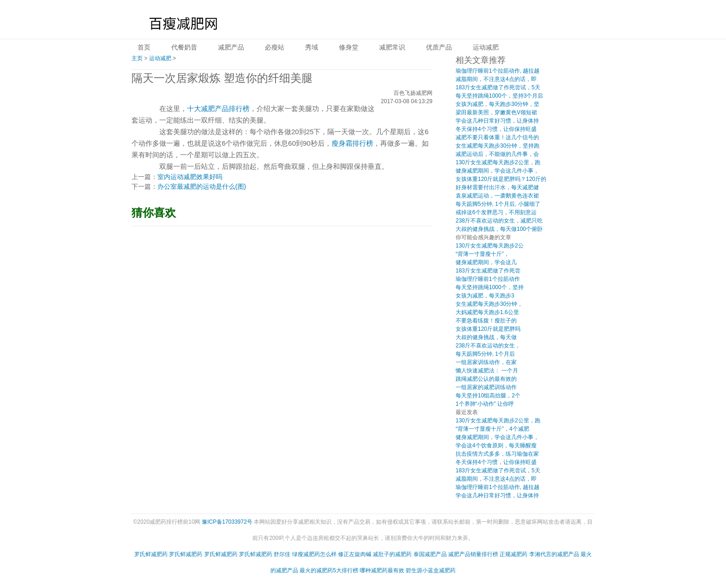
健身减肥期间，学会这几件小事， (497, 171)
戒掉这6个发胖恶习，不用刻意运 (496, 212)
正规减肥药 (513, 554)
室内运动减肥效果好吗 (190, 177)
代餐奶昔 (184, 47)
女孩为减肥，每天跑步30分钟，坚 (498, 104)
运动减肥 (486, 47)
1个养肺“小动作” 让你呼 (485, 404)
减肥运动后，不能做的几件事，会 (497, 154)
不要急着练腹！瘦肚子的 (486, 321)
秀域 (312, 47)
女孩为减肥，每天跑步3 (485, 296)
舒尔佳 (282, 554)
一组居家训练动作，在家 (486, 362)
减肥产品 (231, 47)
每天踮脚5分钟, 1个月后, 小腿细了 (498, 204)
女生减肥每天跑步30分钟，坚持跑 (498, 146)
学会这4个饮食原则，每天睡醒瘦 (496, 446)
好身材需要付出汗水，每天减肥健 (497, 187)
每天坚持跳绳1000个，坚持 (490, 287)
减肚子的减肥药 (392, 554)
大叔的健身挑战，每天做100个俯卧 (499, 229)
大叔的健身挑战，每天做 (486, 337)
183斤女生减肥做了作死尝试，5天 (498, 87)
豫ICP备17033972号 (227, 522)
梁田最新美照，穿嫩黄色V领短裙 (496, 112)
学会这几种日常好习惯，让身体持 (497, 121)
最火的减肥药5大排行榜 (329, 570)
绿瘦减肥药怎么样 (314, 554)
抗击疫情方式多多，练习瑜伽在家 (497, 454)
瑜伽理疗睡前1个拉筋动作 (488, 279)
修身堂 (349, 47)
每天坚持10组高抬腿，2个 (488, 396)
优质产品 (439, 47)
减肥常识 (392, 47)
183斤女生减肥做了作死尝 (488, 271)
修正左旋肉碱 (355, 554)
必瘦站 (275, 47)
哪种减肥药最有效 (382, 570)
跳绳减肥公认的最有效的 (486, 379)
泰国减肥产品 (430, 554)
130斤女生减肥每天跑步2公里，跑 (498, 162)
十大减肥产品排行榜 (218, 108)
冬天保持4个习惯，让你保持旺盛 (496, 129)
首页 (144, 47)
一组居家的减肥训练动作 (486, 387)
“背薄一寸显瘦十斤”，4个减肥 (492, 429)
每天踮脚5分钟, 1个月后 (485, 354)
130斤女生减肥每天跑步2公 (490, 246)
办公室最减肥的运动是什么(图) (202, 186)
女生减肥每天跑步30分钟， (489, 304)
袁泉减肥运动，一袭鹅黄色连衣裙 (497, 196)
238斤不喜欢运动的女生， (488, 346)
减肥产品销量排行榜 (473, 554)
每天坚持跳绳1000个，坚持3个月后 (499, 96)
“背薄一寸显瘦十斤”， (482, 254)
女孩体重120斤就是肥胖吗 (488, 329)
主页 (137, 58)
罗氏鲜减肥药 (151, 554)
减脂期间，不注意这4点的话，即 (496, 79)
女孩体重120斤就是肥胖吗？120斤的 (501, 179)
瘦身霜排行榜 (352, 143)
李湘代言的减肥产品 (554, 554)
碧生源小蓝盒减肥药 (431, 570)
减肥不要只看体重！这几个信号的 (497, 137)
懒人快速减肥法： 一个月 (487, 371)
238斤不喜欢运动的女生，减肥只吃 (499, 221)
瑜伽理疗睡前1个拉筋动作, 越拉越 (498, 71)
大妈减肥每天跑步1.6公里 (487, 312)
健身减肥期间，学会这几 (486, 262)
